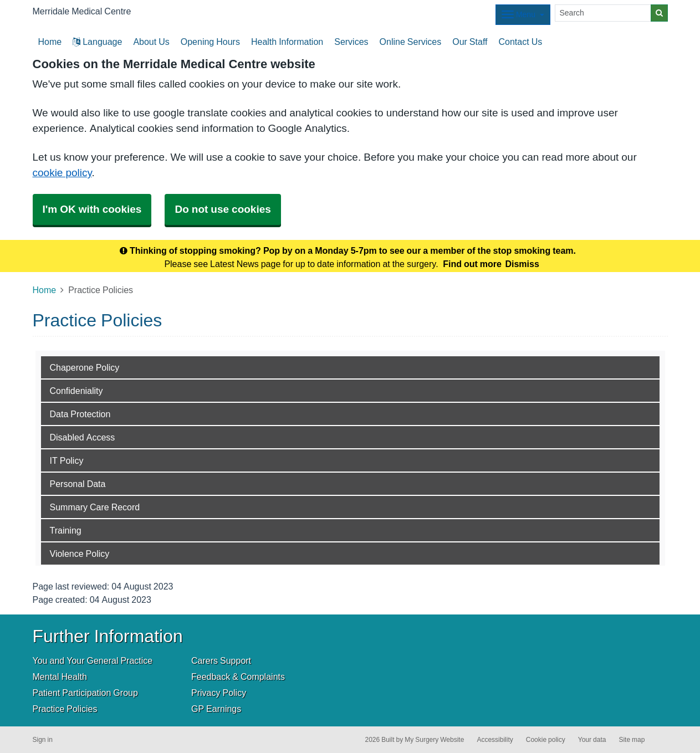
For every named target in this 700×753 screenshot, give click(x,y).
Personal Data (78, 484)
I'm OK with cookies (92, 209)
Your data (592, 740)
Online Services (411, 42)
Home (45, 290)
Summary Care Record (95, 507)
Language (97, 42)
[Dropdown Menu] (523, 15)
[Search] (603, 13)
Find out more (472, 264)
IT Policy (67, 460)
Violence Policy (80, 554)
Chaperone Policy (85, 367)
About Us (151, 42)
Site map (632, 740)
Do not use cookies (223, 209)
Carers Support (221, 660)
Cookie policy (546, 740)
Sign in (43, 740)
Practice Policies (65, 709)
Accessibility (495, 740)
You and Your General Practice (93, 660)
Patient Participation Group (85, 693)
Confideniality (76, 391)
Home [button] (50, 42)
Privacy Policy (219, 693)
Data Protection (80, 414)
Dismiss (522, 264)
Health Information (287, 42)
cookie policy (62, 173)
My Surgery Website (434, 740)
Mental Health (60, 677)
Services (351, 42)
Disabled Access (83, 437)
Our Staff (470, 42)
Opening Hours (210, 42)
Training (66, 530)
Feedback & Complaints (238, 677)
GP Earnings (216, 709)
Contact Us (520, 42)
